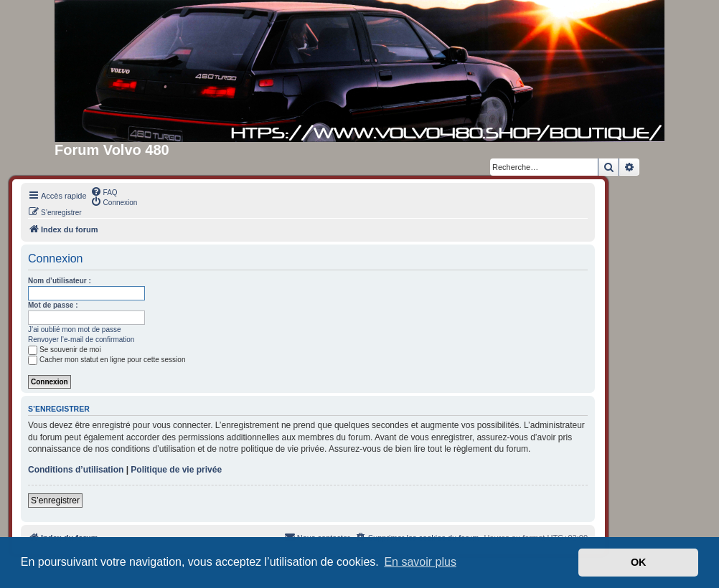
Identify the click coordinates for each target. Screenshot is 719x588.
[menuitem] (104, 191)
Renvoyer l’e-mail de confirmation (81, 340)
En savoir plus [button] (420, 562)
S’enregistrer (55, 501)
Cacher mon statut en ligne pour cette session (107, 360)
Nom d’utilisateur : (60, 281)
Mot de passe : (53, 305)
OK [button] (639, 562)
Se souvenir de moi (65, 350)
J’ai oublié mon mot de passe (75, 329)
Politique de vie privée (176, 470)
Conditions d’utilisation (76, 470)
